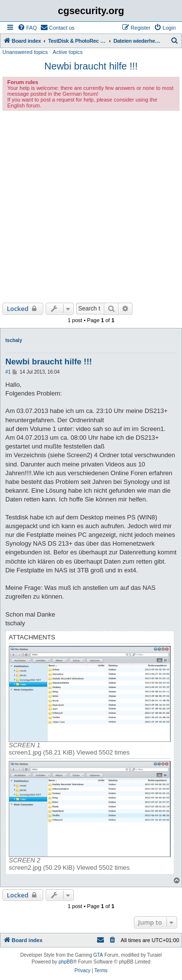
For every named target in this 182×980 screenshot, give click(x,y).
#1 (8, 372)
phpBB (66, 962)
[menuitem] (27, 28)
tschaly (14, 340)
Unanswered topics (25, 52)
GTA (98, 955)
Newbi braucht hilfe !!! (91, 66)
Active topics (68, 52)
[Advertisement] (91, 207)
